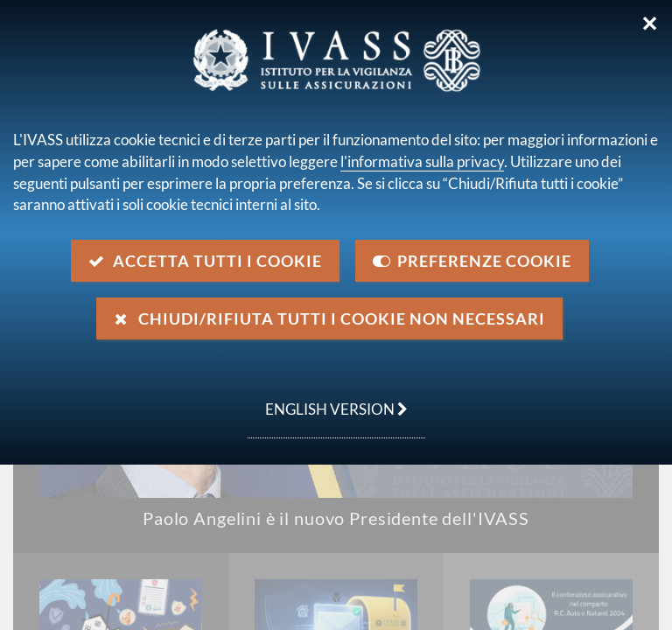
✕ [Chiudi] (650, 24)
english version (328, 400)
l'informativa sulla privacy (422, 161)
